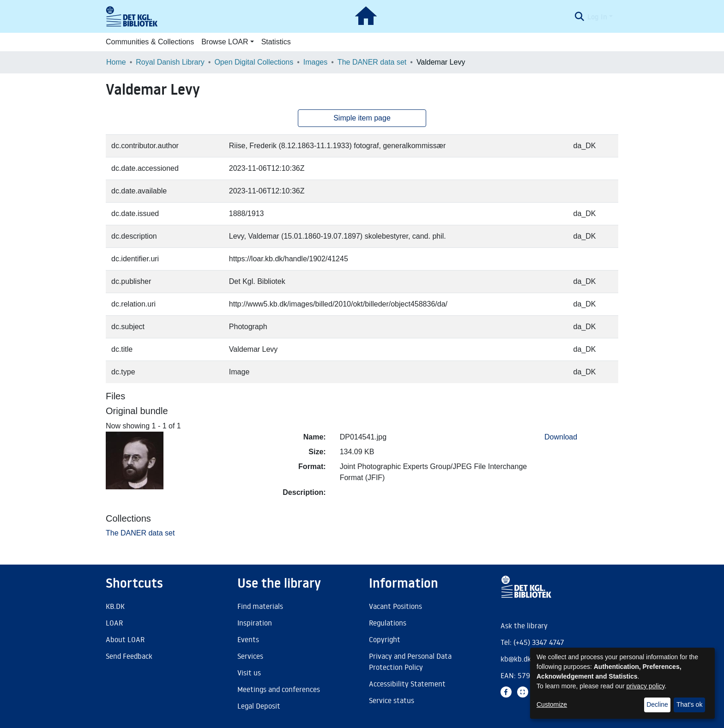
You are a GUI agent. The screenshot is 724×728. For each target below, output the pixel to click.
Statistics (276, 42)
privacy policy (646, 686)
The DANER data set (372, 62)
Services (250, 656)
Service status (392, 700)
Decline (657, 704)
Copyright (385, 639)
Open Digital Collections (254, 62)
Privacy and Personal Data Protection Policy (410, 662)
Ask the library (524, 626)
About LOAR (125, 639)
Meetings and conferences (279, 689)
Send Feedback (129, 656)
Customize (552, 704)
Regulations (388, 623)
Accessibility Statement (407, 684)
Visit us (249, 673)
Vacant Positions (395, 606)
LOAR (114, 623)
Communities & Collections (150, 42)
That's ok (689, 704)
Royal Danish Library (170, 62)
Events (248, 639)
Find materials (260, 606)
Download (561, 437)
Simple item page (362, 118)
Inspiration (255, 623)
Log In (597, 17)
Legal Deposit (259, 706)
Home (116, 62)
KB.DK (115, 606)
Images (315, 62)
